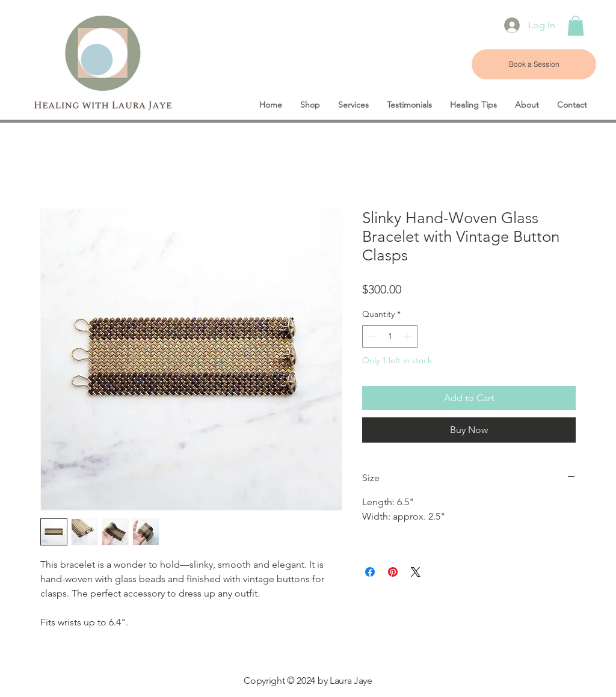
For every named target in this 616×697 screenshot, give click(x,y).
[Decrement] (371, 336)
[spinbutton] (390, 336)
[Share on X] (416, 572)
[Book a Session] (534, 64)
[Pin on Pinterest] (393, 572)
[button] (576, 26)
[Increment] (408, 336)
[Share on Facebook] (370, 572)
